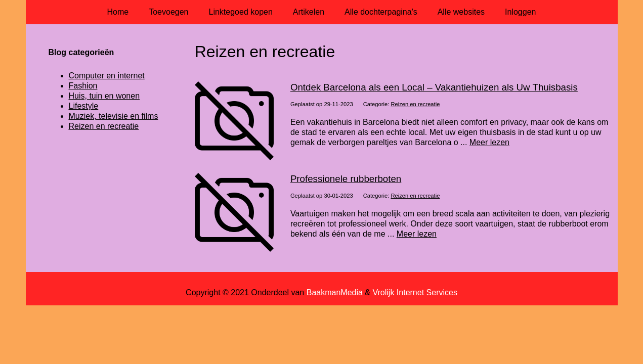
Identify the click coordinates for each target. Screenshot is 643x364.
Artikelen (309, 12)
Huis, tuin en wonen (104, 96)
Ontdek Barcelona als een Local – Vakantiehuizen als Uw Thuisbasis (434, 87)
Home (118, 12)
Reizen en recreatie (415, 104)
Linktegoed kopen (241, 12)
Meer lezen (489, 142)
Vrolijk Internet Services (415, 292)
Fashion (83, 86)
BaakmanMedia (335, 292)
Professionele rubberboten (346, 179)
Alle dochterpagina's (381, 12)
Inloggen (520, 12)
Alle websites (461, 12)
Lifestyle (84, 106)
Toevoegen (168, 12)
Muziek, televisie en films (114, 116)
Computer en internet (107, 76)
